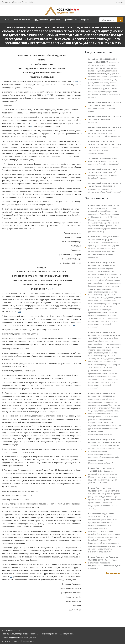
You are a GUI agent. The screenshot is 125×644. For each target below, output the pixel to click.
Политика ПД (28, 641)
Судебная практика (21, 20)
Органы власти (71, 20)
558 (76, 81)
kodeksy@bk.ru (30, 637)
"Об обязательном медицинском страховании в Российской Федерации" (105, 132)
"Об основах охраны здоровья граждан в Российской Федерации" (105, 174)
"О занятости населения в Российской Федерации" (104, 161)
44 (48, 95)
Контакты (119, 2)
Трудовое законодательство (47, 20)
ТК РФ (6, 20)
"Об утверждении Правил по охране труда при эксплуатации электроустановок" (105, 147)
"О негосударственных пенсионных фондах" (105, 107)
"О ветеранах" (105, 119)
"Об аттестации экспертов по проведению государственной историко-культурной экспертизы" (105, 563)
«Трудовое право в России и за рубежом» (57, 634)
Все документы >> (115, 573)
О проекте (86, 20)
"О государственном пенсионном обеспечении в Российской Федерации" (105, 188)
